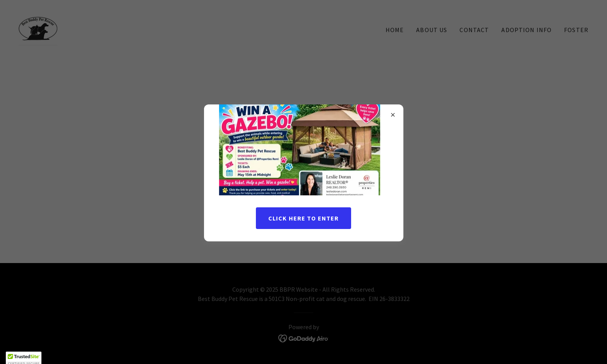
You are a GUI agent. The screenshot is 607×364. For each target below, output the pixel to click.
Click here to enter (304, 218)
